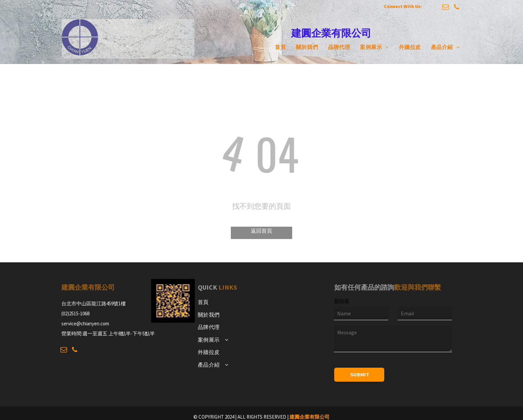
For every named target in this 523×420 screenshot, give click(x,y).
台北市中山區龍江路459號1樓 (94, 303)
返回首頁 (261, 231)
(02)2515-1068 (75, 313)
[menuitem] (275, 47)
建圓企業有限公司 (310, 417)
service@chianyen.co (83, 323)
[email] (446, 8)
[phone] (457, 8)
